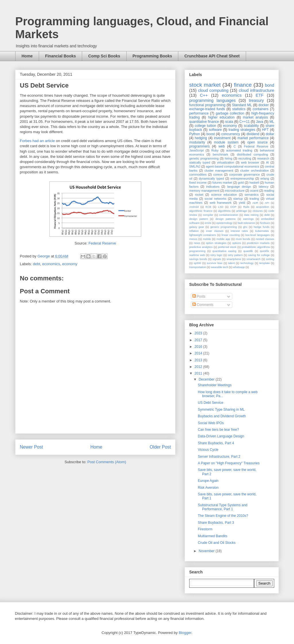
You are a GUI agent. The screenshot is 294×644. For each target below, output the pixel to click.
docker (264, 105)
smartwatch (253, 259)
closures (258, 211)
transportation (198, 267)
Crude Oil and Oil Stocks (217, 543)
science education (224, 195)
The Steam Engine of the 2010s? (223, 516)
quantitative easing (225, 251)
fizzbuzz (265, 223)
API (267, 203)
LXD (221, 207)
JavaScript (196, 150)
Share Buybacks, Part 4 (216, 443)
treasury (256, 100)
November (207, 551)
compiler (208, 215)
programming (197, 251)
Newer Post (31, 447)
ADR (255, 203)
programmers (199, 146)
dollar (270, 134)
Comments (203, 305)
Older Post (160, 447)
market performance (253, 138)
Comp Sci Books (104, 56)
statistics (239, 109)
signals (217, 259)
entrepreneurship (242, 179)
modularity (197, 142)
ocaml (254, 191)
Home (27, 56)
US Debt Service (211, 403)
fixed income (198, 183)
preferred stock (227, 247)
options (237, 243)
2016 (199, 347)
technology (247, 263)
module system (226, 142)
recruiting (245, 158)
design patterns (225, 219)
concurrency (231, 134)
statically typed (200, 162)
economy (70, 264)
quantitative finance (204, 122)
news (197, 243)
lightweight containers (203, 235)
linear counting (231, 235)
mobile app (223, 239)
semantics (252, 195)
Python (195, 134)
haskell (254, 183)
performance (199, 113)
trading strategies (242, 130)
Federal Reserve (102, 243)
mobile (207, 239)
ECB (208, 207)
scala (229, 122)
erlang (265, 179)
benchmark (220, 154)
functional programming (207, 105)
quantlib (248, 251)
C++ (204, 95)
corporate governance (244, 174)
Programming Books (152, 56)
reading (269, 191)
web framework (220, 203)
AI (267, 162)
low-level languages (257, 235)
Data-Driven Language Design (221, 436)
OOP (233, 207)
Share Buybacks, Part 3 (216, 523)
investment (222, 138)
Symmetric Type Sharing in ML (221, 410)
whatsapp (239, 267)
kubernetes (262, 231)
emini (208, 223)
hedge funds (261, 227)
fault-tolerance (246, 223)
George (44, 256)
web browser (250, 162)
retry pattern (235, 255)
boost (211, 134)
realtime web (197, 255)
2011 (199, 373)
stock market (205, 85)
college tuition (205, 126)
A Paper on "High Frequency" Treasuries (229, 463)
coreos (218, 174)
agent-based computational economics (233, 166)
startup (238, 199)
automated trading (239, 150)
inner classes (215, 231)
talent (231, 263)
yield (242, 203)
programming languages (212, 100)
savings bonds (198, 259)
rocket (199, 195)
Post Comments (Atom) (107, 462)
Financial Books (60, 56)
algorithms (224, 211)
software (215, 130)
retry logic (216, 255)
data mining (251, 215)
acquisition (263, 207)
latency (264, 187)
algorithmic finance (201, 211)
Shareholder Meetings (215, 385)
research (263, 158)
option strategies (216, 243)
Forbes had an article (37, 141)
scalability (251, 126)
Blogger (185, 633)
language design (239, 187)
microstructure (235, 191)
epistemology (224, 223)
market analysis (255, 117)
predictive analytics (201, 247)
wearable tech (220, 267)
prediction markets (258, 243)
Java (259, 122)
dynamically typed (212, 179)
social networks (215, 199)
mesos (193, 239)
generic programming (224, 227)
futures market (222, 183)
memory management (204, 191)
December (207, 379)
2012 (199, 367)
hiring (229, 158)
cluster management (219, 170)
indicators (213, 187)
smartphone (234, 259)
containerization (229, 215)
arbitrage (241, 211)
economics (51, 264)
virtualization (226, 162)
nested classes (265, 239)
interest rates (239, 231)
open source (257, 142)
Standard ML (242, 105)
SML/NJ (195, 166)
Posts (199, 296)
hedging (201, 138)
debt (37, 264)
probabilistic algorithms (256, 247)
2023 (199, 333)
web (222, 146)
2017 (199, 340)
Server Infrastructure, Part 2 (219, 457)
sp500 (198, 263)
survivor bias (215, 263)
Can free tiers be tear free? (218, 430)
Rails (246, 207)
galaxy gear (197, 227)
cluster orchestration (255, 170)
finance (243, 85)
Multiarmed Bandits (213, 536)
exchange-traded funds (207, 109)
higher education (222, 117)
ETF (260, 95)
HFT (265, 130)
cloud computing (213, 90)
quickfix (264, 251)
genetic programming (204, 158)
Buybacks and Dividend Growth (222, 416)
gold (241, 183)
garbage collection (230, 113)
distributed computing (252, 154)
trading (254, 199)
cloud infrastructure (256, 90)
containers (261, 109)
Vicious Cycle (208, 450)
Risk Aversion (208, 488)
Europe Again (208, 481)
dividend (253, 134)
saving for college (259, 255)
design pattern (199, 219)
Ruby (215, 150)
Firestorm (205, 529)
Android (194, 207)
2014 (199, 353)
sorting (270, 259)
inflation (194, 231)
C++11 (245, 122)
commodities (198, 174)
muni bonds (243, 239)
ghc (245, 227)
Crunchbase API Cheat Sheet (212, 56)
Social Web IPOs (211, 423)
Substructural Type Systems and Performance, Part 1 (223, 507)
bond (270, 85)
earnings (248, 219)
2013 (199, 360)
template (265, 263)
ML (272, 122)
